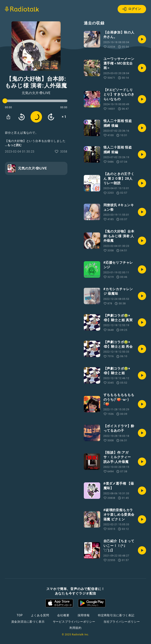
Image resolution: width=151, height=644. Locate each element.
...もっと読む (13, 145)
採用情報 (84, 615)
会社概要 (63, 615)
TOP (20, 615)
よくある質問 (40, 615)
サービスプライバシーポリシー (74, 622)
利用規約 (75, 628)
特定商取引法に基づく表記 (116, 615)
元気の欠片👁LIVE (36, 93)
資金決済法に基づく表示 (28, 622)
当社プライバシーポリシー (122, 622)
